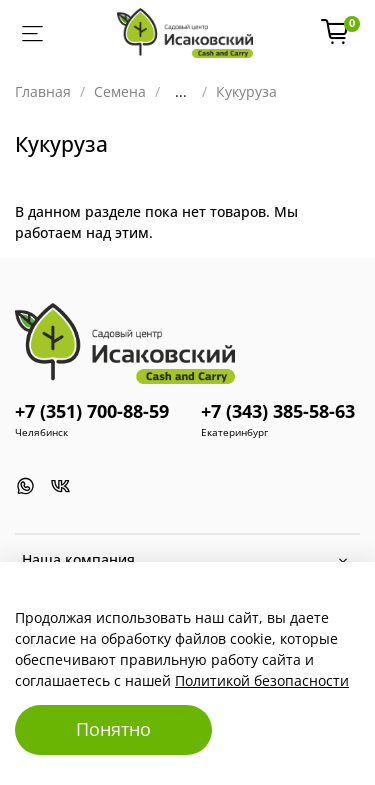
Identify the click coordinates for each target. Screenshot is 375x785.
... (181, 92)
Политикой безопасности (262, 680)
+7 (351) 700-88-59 (92, 411)
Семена (120, 91)
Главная (43, 91)
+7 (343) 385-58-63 (278, 411)
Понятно (113, 729)
